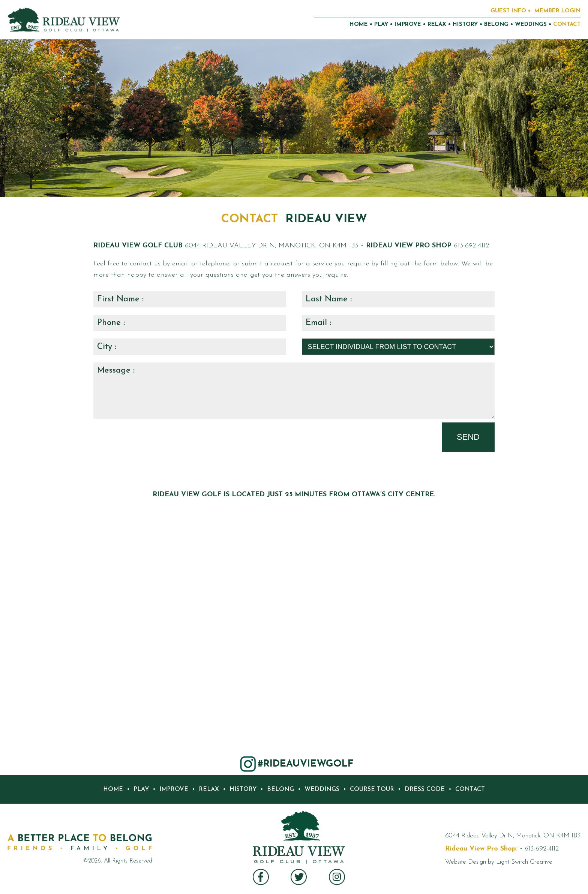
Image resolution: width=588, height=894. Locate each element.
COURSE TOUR (372, 789)
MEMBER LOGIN (557, 11)
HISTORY (465, 25)
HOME (359, 25)
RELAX (437, 25)
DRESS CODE (425, 789)
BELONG (496, 25)
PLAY (381, 25)
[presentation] (150, 437)
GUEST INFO (508, 11)
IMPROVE (408, 25)
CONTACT (567, 25)
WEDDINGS (531, 25)
